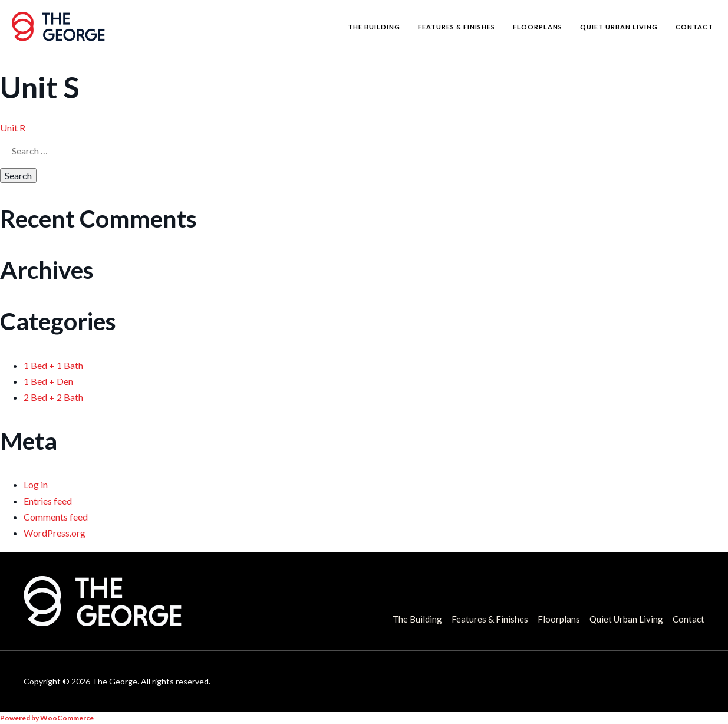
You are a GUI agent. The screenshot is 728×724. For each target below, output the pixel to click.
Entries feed (48, 501)
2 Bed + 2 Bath (53, 397)
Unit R (13, 128)
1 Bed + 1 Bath (53, 365)
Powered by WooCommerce (47, 718)
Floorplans (538, 27)
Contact (694, 27)
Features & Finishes (457, 27)
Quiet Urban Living (619, 27)
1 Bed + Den (48, 381)
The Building (374, 27)
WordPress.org (55, 533)
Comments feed (56, 517)
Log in (36, 484)
